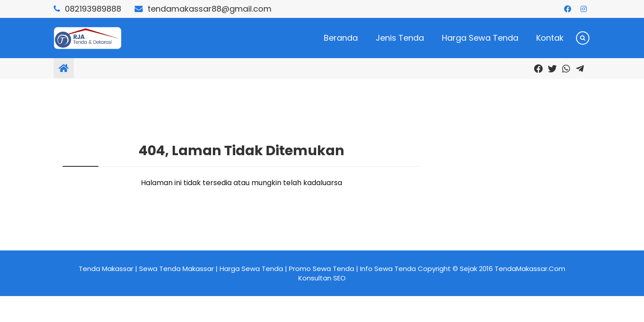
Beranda (341, 38)
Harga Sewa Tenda (480, 38)
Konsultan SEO (322, 278)
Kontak (550, 38)
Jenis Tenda (400, 38)
